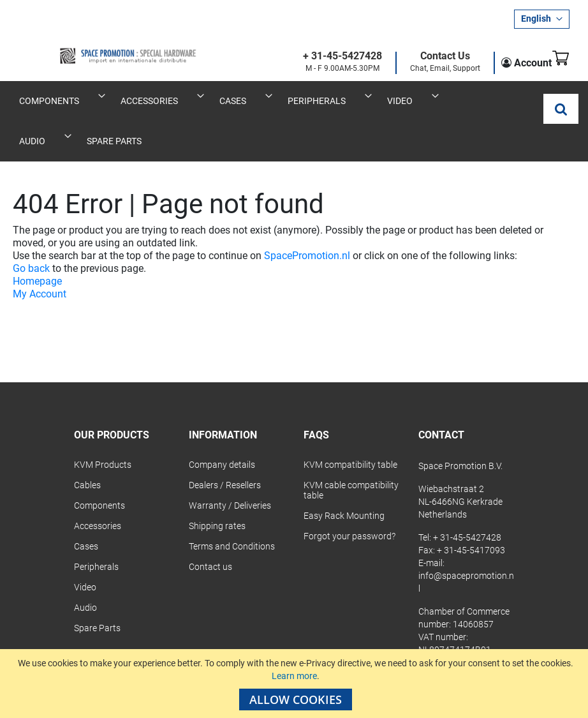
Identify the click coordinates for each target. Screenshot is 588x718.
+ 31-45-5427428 (323, 56)
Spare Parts (97, 588)
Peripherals (96, 527)
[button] (542, 19)
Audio (85, 568)
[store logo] (89, 46)
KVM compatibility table (350, 425)
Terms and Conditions (232, 507)
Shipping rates (217, 486)
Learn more (294, 676)
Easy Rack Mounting (344, 476)
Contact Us (425, 56)
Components (99, 466)
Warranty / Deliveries (230, 466)
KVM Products (103, 425)
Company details (222, 425)
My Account (40, 254)
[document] (296, 684)
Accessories (98, 486)
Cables (87, 445)
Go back (31, 229)
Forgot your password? (349, 497)
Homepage (37, 242)
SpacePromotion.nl (307, 216)
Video (85, 548)
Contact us (210, 527)
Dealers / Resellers (225, 445)
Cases (86, 507)
